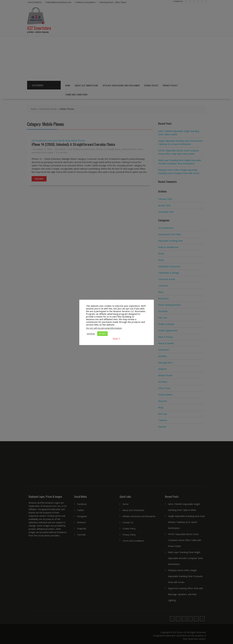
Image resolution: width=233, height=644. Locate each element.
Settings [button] (91, 334)
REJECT (116, 339)
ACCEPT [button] (102, 334)
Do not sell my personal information (104, 328)
